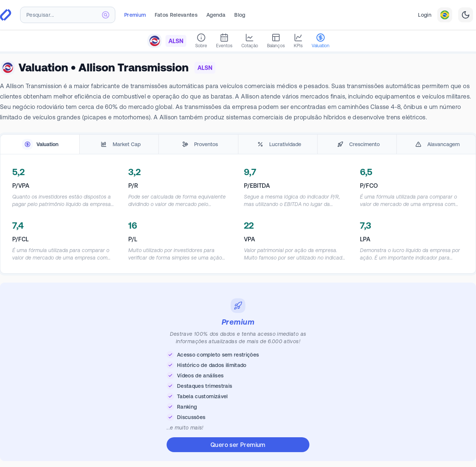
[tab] (40, 144)
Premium (135, 15)
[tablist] (238, 144)
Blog (240, 15)
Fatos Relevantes (176, 15)
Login (425, 15)
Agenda (216, 15)
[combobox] (68, 15)
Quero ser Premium (238, 445)
